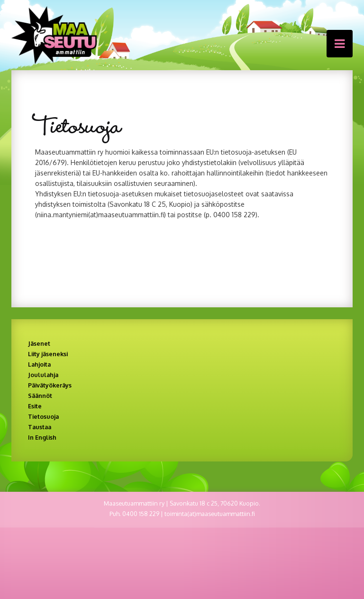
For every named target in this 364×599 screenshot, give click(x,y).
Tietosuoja (43, 416)
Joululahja (43, 375)
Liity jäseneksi (48, 354)
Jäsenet (39, 343)
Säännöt (40, 396)
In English (42, 437)
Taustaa (40, 427)
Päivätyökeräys (50, 385)
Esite (35, 406)
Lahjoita (39, 364)
